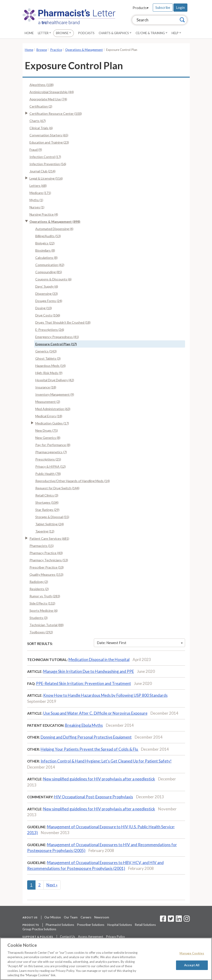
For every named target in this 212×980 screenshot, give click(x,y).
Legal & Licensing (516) (46, 178)
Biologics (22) (45, 243)
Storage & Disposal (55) (52, 517)
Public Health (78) (48, 474)
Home (29, 33)
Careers (86, 917)
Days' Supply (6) (47, 286)
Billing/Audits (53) (48, 236)
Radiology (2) (39, 582)
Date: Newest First (140, 643)
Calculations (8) (46, 258)
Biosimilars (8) (45, 250)
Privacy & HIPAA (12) (51, 466)
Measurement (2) (48, 402)
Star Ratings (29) (47, 510)
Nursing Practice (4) (44, 214)
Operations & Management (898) (55, 222)
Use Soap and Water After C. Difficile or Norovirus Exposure (95, 713)
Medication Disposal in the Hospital (99, 659)
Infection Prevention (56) (48, 164)
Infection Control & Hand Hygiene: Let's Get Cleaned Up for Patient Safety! (106, 761)
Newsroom (102, 917)
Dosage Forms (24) (49, 301)
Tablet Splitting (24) (50, 524)
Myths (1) (36, 200)
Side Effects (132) (42, 603)
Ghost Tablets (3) (48, 358)
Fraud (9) (36, 150)
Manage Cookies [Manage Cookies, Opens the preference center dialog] (192, 953)
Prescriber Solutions (91, 925)
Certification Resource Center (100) (56, 113)
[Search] (182, 20)
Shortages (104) (47, 502)
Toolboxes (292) (41, 632)
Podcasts (86, 33)
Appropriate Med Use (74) (48, 99)
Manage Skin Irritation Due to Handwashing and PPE (89, 671)
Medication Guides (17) (52, 423)
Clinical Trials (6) (41, 128)
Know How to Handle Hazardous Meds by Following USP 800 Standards (105, 695)
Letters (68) (38, 186)
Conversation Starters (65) (49, 135)
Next (52, 885)
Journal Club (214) (42, 171)
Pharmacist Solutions (60, 925)
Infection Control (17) (45, 157)
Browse (64, 33)
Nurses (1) (37, 207)
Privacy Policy (116, 937)
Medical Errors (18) (49, 416)
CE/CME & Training (152, 33)
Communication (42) (50, 265)
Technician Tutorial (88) (47, 625)
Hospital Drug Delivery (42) (55, 380)
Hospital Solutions (120, 925)
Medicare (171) (40, 193)
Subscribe (163, 7)
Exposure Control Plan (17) (56, 344)
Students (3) (39, 618)
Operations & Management (84, 50)
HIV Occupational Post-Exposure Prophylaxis (94, 797)
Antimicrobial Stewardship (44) (52, 92)
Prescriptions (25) (48, 459)
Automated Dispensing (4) (54, 229)
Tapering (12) (45, 531)
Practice (56, 50)
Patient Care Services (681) (49, 538)
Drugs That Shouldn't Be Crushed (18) (63, 322)
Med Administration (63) (53, 409)
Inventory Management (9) (55, 394)
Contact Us (67, 937)
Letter (44, 33)
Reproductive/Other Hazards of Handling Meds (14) (73, 481)
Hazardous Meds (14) (51, 366)
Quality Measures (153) (46, 574)
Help (176, 33)
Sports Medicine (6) (44, 610)
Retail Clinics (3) (47, 495)
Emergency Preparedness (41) (57, 337)
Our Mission (53, 917)
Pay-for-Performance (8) (53, 445)
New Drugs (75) (47, 430)
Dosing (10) (44, 308)
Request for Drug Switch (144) (57, 488)
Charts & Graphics (115, 33)
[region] (106, 959)
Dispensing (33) (47, 294)
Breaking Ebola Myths (84, 725)
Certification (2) (41, 106)
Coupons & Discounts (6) (53, 279)
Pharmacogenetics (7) (51, 452)
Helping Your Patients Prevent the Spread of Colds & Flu (90, 749)
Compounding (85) (49, 272)
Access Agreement (91, 937)
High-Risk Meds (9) (49, 373)
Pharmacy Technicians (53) (49, 560)
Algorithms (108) (42, 85)
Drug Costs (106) (48, 315)
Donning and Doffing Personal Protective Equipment (86, 737)
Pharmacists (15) (42, 546)
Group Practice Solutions (39, 929)
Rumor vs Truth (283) (45, 596)
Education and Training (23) (49, 142)
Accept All (192, 965)
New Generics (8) (48, 438)
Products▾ (141, 8)
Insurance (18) (46, 387)
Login (180, 7)
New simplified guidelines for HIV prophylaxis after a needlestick (99, 779)
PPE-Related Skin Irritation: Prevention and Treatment (83, 683)
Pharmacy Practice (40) (46, 553)
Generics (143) (46, 351)
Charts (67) (38, 121)
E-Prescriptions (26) (50, 330)
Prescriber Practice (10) (47, 567)
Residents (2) (39, 589)
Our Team (71, 917)
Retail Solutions (145, 925)
